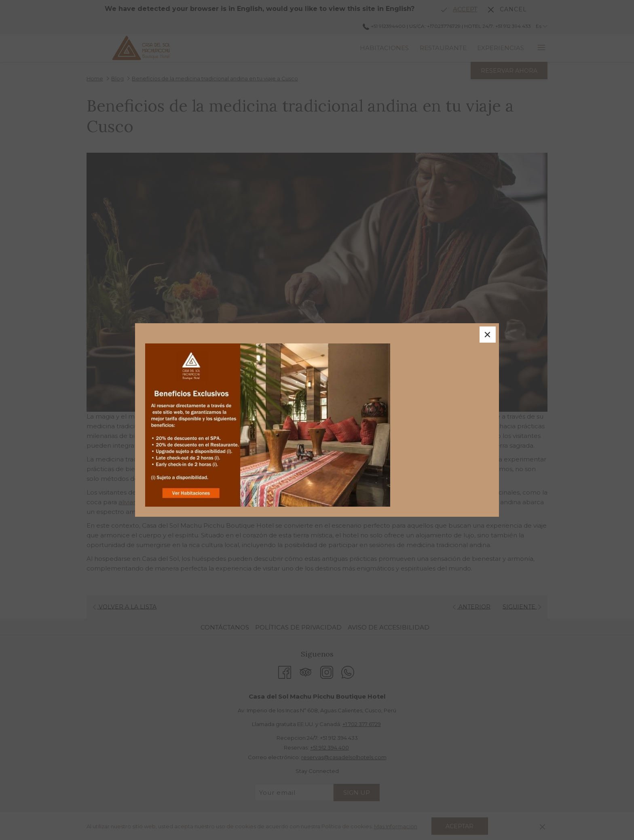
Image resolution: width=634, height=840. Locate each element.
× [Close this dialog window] (488, 335)
